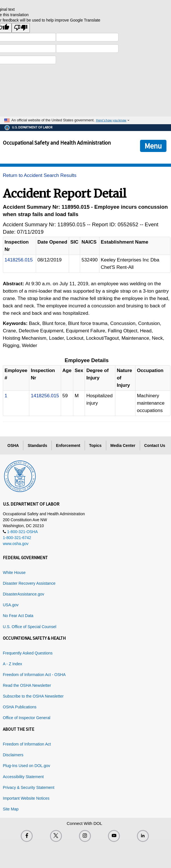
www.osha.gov (16, 544)
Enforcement (68, 445)
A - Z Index (12, 664)
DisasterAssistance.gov (24, 594)
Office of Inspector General (27, 718)
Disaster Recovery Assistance (29, 583)
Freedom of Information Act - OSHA (34, 675)
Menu (153, 146)
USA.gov (11, 605)
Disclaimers (13, 755)
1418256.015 (19, 260)
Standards (37, 445)
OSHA (13, 445)
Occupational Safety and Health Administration (57, 143)
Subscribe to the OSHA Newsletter (33, 696)
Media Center (123, 445)
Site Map (11, 809)
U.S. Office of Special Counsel (30, 627)
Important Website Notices (26, 798)
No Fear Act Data (18, 616)
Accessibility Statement (23, 777)
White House (14, 573)
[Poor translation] (21, 28)
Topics (95, 445)
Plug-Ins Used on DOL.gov (27, 766)
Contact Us (155, 445)
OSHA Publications (20, 707)
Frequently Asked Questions (28, 653)
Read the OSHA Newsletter (27, 685)
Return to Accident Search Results (40, 175)
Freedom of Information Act (27, 744)
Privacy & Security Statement (29, 787)
